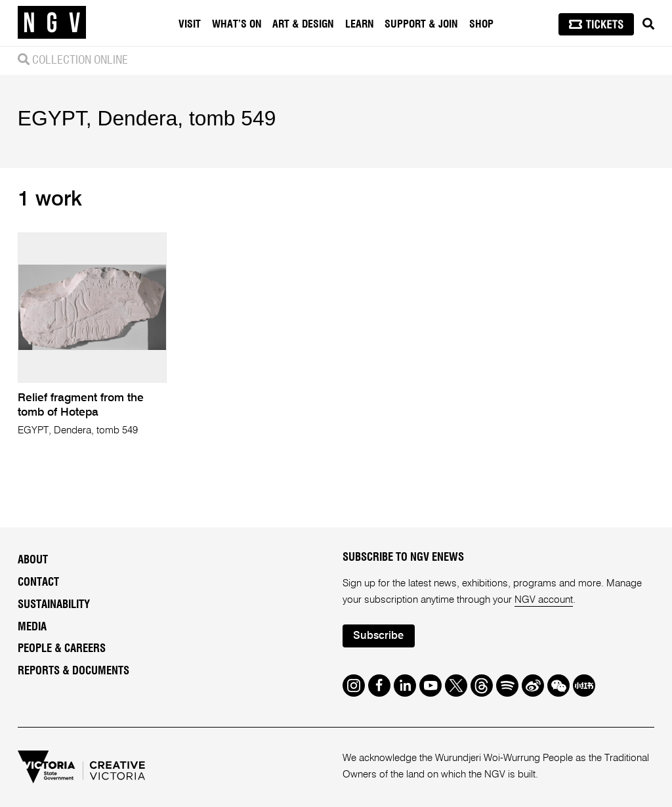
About (33, 560)
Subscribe (378, 636)
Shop (481, 24)
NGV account (544, 600)
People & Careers (62, 649)
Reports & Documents (73, 671)
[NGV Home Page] (52, 23)
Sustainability (54, 605)
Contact (38, 582)
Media (32, 627)
